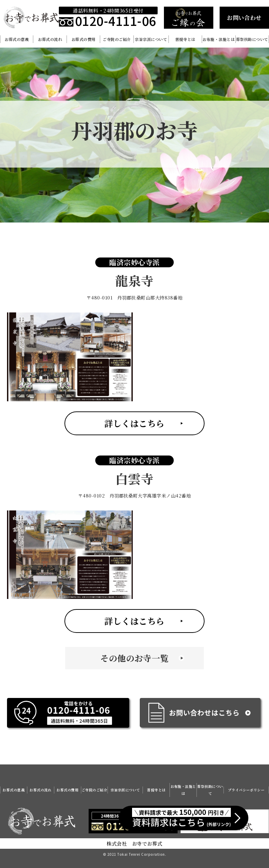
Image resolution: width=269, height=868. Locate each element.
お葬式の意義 (17, 39)
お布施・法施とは (219, 39)
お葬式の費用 (84, 39)
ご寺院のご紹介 (117, 39)
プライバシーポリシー (246, 790)
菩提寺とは (185, 39)
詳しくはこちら (134, 423)
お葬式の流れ (50, 39)
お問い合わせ (244, 18)
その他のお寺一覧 (134, 658)
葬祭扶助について (252, 39)
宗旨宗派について (151, 39)
